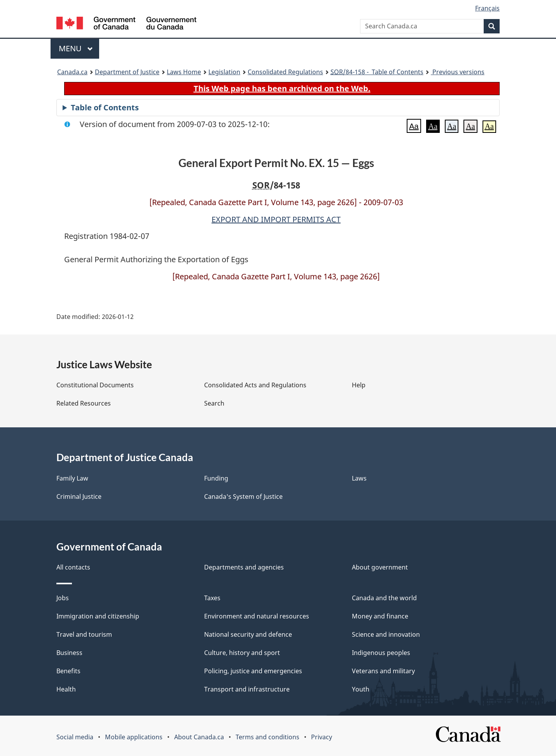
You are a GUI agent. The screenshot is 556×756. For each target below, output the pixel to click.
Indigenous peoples (381, 653)
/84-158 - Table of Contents (377, 72)
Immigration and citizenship (98, 616)
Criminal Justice (79, 496)
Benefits (68, 671)
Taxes (212, 598)
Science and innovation (386, 634)
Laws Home (184, 72)
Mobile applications (134, 737)
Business (69, 653)
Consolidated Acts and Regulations (255, 385)
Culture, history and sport (242, 653)
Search (214, 403)
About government (380, 567)
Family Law (72, 478)
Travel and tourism (84, 634)
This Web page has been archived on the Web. (282, 88)
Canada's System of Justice (243, 496)
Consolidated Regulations (285, 72)
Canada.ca (72, 72)
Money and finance (380, 616)
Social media (75, 737)
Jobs (63, 598)
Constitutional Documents (95, 385)
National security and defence (248, 634)
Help (359, 385)
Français (487, 8)
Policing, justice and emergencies (253, 671)
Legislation (224, 72)
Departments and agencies (244, 567)
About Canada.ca (199, 737)
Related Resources (84, 403)
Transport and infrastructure (247, 689)
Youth (361, 689)
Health (66, 689)
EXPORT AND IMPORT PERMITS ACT (276, 219)
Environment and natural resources (257, 616)
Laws (359, 478)
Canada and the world (384, 598)
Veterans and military (383, 671)
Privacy (322, 737)
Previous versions (458, 72)
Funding (216, 478)
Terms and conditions (268, 737)
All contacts (73, 567)
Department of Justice (127, 72)
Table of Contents (105, 107)
